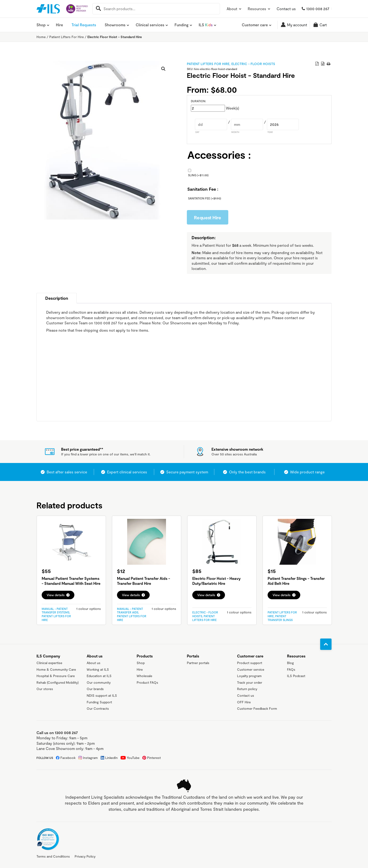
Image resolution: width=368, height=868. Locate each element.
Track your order (250, 682)
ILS (206, 25)
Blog (290, 663)
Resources (259, 9)
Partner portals (198, 663)
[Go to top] (326, 644)
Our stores (45, 689)
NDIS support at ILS (102, 695)
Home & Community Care (56, 669)
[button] (163, 69)
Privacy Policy (85, 856)
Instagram (90, 758)
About (234, 9)
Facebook (68, 758)
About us (94, 663)
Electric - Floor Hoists (253, 64)
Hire (59, 25)
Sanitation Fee (205, 198)
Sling (198, 175)
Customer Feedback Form (257, 708)
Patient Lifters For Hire (67, 37)
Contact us (286, 9)
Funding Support (99, 702)
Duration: (198, 101)
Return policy (247, 689)
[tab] (57, 298)
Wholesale (144, 676)
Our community (99, 682)
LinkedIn (111, 758)
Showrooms (115, 25)
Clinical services (150, 25)
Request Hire (208, 217)
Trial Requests (84, 25)
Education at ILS (99, 676)
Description (57, 298)
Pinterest (154, 758)
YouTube (133, 758)
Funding (182, 25)
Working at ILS (98, 669)
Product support (250, 663)
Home (41, 37)
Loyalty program (249, 676)
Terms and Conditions (53, 856)
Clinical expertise (49, 663)
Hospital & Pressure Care (56, 676)
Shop (41, 25)
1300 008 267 (318, 9)
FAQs (291, 669)
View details (56, 595)
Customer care (255, 25)
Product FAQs (147, 682)
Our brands (95, 689)
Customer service (251, 669)
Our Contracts (98, 708)
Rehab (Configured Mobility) (58, 682)
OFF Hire (244, 702)
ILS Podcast (296, 676)
